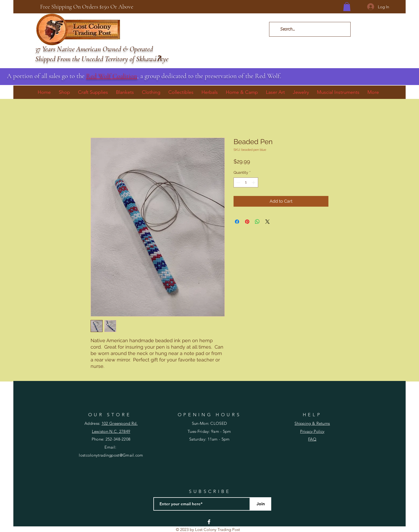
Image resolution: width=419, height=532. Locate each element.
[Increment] (254, 182)
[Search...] (310, 29)
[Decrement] (238, 182)
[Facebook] (209, 522)
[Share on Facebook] (237, 222)
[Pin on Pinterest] (247, 222)
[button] (347, 7)
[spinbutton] (246, 182)
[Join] (261, 504)
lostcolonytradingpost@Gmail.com (111, 455)
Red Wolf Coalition (112, 76)
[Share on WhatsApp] (257, 222)
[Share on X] (267, 222)
